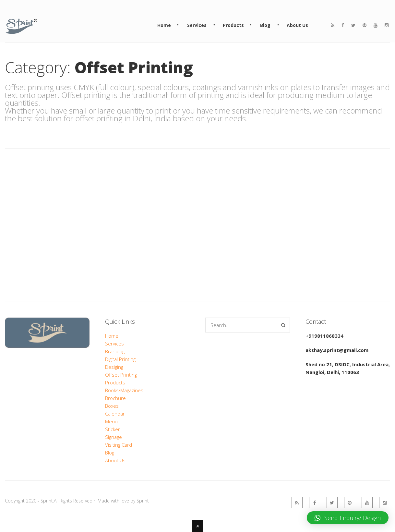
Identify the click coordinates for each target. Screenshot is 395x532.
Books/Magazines (124, 390)
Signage (114, 437)
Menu (111, 421)
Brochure (115, 398)
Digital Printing (120, 359)
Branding (115, 351)
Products (115, 382)
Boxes (112, 406)
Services (114, 344)
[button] (348, 518)
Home (112, 336)
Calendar (115, 414)
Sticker (113, 429)
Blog (110, 453)
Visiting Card (119, 445)
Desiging (114, 367)
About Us (115, 460)
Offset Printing (121, 375)
